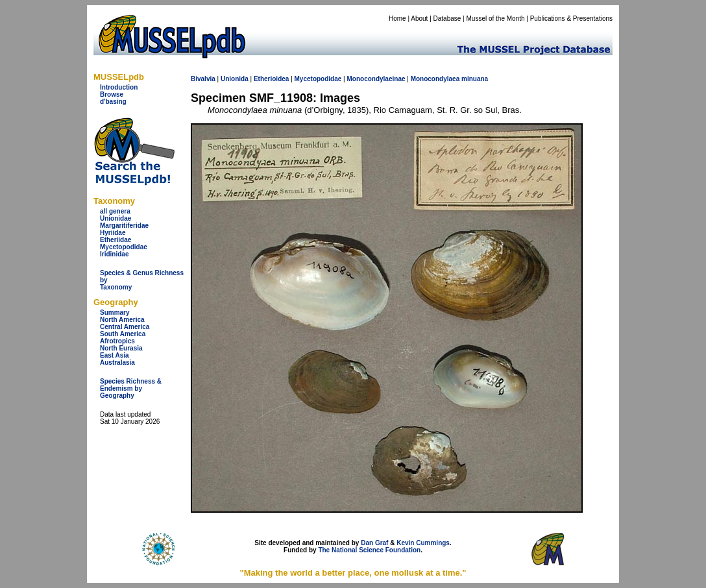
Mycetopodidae (124, 247)
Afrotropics (117, 341)
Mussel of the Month (496, 18)
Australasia (117, 362)
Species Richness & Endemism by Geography (131, 388)
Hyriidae (113, 233)
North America (122, 320)
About (419, 18)
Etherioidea (271, 79)
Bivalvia (203, 79)
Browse (112, 94)
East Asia (115, 355)
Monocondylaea (435, 79)
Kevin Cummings (423, 543)
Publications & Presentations (571, 18)
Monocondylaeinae (376, 79)
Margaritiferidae (124, 226)
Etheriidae (116, 240)
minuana (475, 79)
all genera (115, 211)
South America (123, 334)
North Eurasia (121, 348)
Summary (115, 312)
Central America (125, 327)
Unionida (235, 79)
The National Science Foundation (369, 550)
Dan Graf (374, 543)
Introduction (119, 87)
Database (447, 18)
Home (397, 18)
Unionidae (116, 218)
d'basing (113, 102)
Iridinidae (114, 254)
